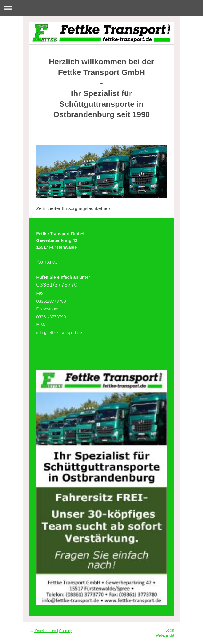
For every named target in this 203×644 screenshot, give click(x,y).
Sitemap (65, 631)
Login (170, 630)
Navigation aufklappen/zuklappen (101, 8)
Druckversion (43, 631)
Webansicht (165, 635)
